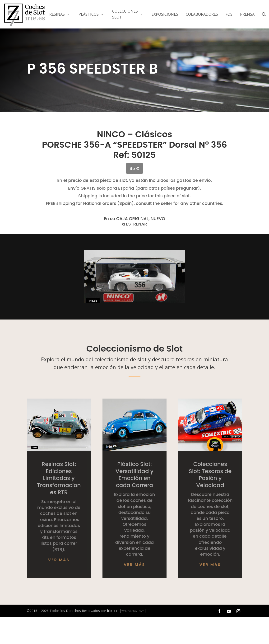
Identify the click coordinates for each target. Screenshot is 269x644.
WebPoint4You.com (133, 611)
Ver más (59, 560)
